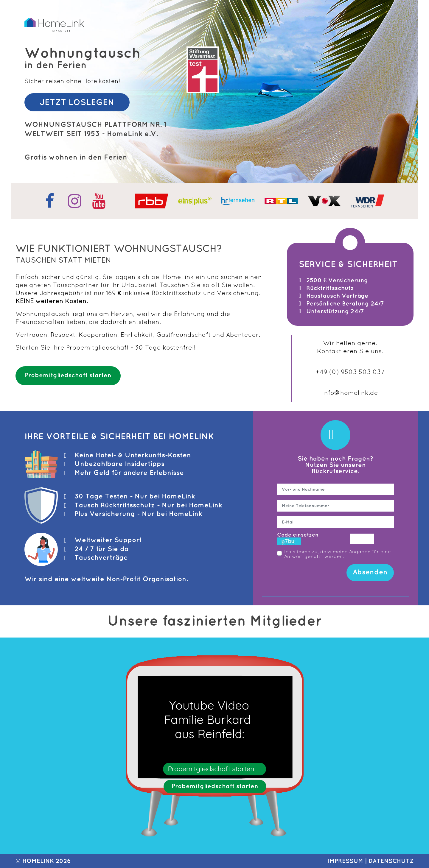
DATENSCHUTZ (391, 861)
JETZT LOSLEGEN (77, 103)
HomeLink (38, 861)
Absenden (370, 572)
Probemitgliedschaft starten (68, 375)
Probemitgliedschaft (98, 348)
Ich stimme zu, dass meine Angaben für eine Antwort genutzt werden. (338, 554)
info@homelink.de (350, 393)
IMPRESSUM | (348, 861)
